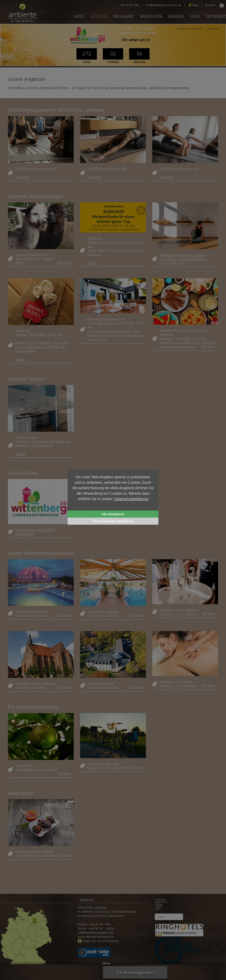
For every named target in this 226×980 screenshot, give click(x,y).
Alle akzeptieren (113, 514)
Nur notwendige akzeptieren (113, 521)
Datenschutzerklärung (131, 499)
